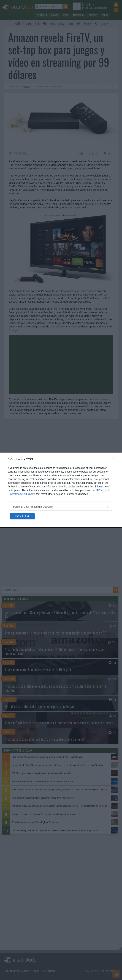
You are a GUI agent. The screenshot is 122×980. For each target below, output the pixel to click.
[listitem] (61, 507)
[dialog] (61, 490)
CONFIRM (22, 516)
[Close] (115, 460)
